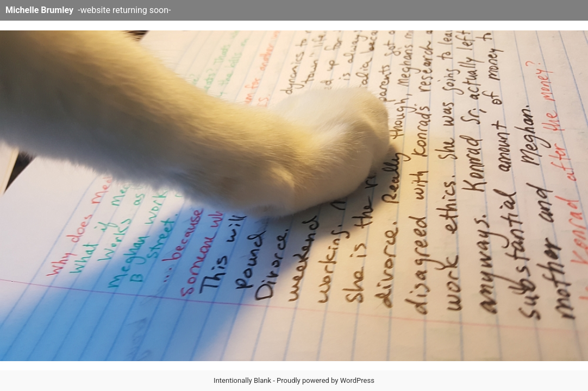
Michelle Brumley (39, 10)
